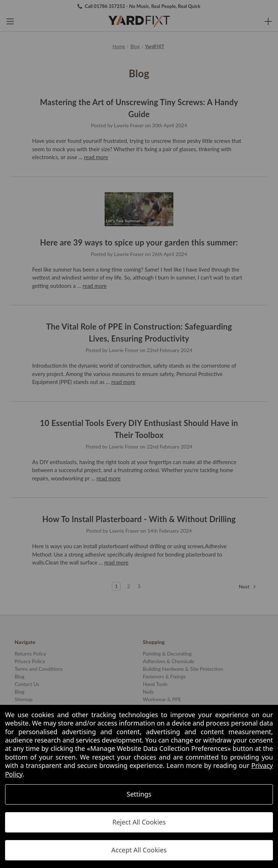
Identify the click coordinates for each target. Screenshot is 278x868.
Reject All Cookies (139, 822)
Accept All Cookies (139, 850)
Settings (139, 794)
